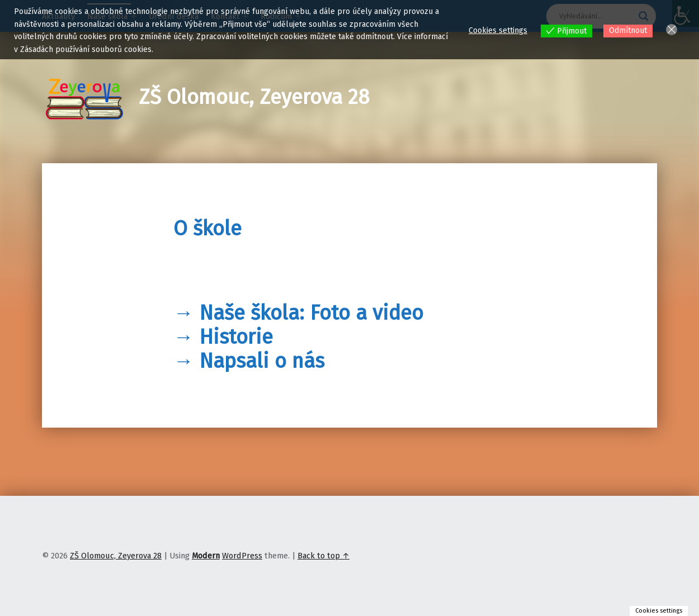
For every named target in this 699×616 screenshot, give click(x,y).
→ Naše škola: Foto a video (298, 313)
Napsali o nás (262, 361)
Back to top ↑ (323, 556)
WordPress (242, 556)
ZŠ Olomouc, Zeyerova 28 (254, 97)
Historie (236, 337)
